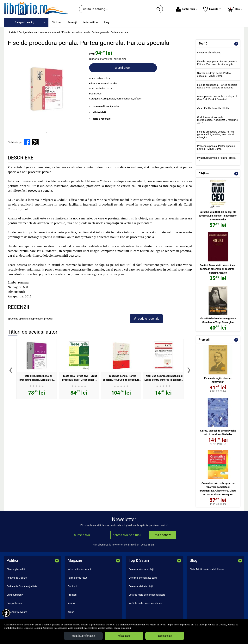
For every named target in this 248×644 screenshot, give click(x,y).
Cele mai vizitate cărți (141, 586)
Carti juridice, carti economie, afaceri (122, 99)
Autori (71, 612)
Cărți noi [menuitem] (56, 22)
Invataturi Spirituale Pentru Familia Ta (216, 159)
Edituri (71, 603)
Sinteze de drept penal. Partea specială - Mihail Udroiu (214, 74)
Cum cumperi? (15, 595)
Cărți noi (72, 586)
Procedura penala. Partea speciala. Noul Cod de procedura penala (121, 380)
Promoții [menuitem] (72, 22)
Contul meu (186, 9)
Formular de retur (77, 578)
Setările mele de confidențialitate (147, 595)
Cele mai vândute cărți (141, 569)
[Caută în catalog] (159, 9)
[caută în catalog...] (117, 9)
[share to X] (35, 142)
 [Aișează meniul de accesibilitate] (6, 613)
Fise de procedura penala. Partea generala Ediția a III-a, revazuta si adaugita (216, 134)
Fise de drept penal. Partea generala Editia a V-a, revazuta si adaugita (217, 63)
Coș (234, 9)
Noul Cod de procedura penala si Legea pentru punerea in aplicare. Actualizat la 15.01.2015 (164, 380)
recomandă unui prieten (106, 106)
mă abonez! (163, 535)
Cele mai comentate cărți (143, 578)
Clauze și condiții (16, 569)
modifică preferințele (83, 636)
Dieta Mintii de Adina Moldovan (207, 569)
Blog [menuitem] (106, 22)
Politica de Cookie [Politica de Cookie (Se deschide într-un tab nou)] (217, 625)
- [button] (236, 44)
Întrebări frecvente (17, 612)
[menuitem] (26, 23)
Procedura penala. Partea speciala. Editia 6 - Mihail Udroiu (217, 147)
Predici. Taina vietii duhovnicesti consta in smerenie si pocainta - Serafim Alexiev (218, 269)
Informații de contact (79, 569)
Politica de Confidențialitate (22, 586)
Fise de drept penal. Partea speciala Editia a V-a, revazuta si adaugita (217, 86)
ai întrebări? (99, 112)
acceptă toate (165, 636)
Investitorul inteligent (209, 53)
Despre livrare (14, 603)
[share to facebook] (27, 142)
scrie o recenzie (102, 119)
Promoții (72, 595)
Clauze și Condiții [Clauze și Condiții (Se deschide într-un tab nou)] (33, 628)
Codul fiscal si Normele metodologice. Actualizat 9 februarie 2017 (217, 120)
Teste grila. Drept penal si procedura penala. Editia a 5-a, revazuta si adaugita (37, 380)
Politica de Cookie (17, 578)
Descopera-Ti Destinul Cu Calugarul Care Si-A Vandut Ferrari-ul (217, 98)
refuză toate (124, 636)
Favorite (212, 9)
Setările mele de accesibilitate (145, 603)
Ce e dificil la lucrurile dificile (213, 108)
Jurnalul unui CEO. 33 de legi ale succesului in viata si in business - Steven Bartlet (218, 216)
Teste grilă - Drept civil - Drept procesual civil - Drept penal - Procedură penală (79, 380)
